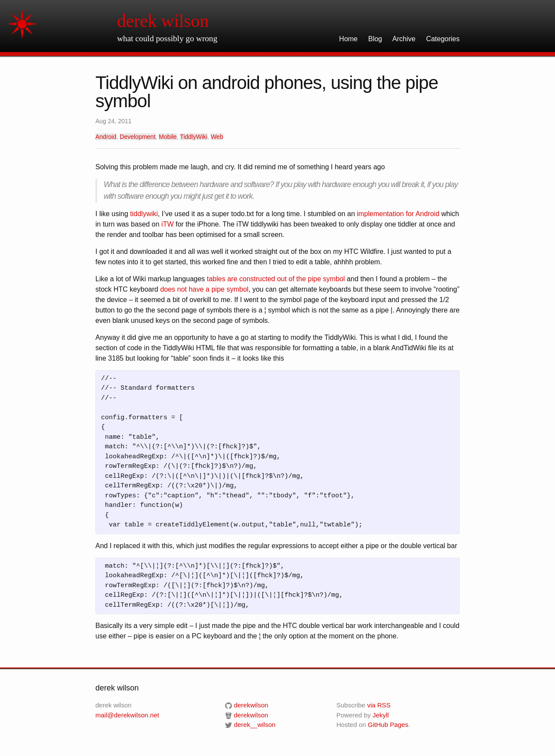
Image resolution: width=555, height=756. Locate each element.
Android (106, 137)
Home (348, 39)
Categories (443, 39)
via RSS (379, 705)
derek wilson (163, 21)
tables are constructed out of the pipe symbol (276, 279)
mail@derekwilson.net (127, 715)
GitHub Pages (388, 725)
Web (217, 137)
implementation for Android (398, 214)
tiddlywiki (144, 214)
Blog (375, 39)
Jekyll (381, 715)
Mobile (168, 137)
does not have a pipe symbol (204, 289)
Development (138, 137)
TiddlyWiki (194, 137)
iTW (167, 224)
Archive (404, 39)
